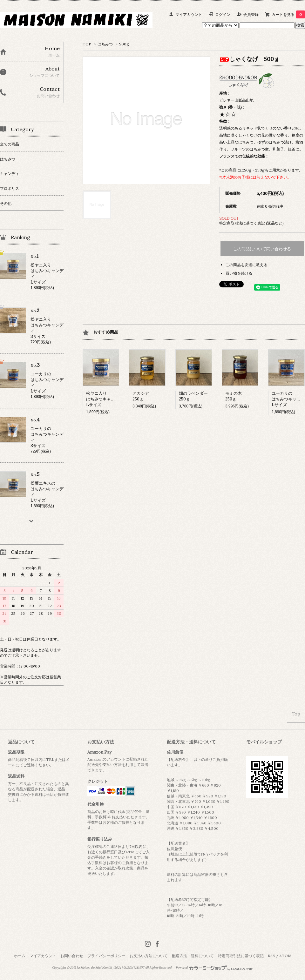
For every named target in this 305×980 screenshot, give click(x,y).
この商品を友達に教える (247, 265)
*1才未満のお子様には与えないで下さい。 (255, 177)
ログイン (223, 14)
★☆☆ (228, 114)
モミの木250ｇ (234, 396)
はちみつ (105, 44)
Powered (214, 968)
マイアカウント (189, 14)
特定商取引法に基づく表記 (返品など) (251, 223)
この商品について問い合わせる (262, 249)
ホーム (20, 956)
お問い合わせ (72, 956)
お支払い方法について (149, 956)
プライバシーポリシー (106, 956)
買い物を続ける (239, 273)
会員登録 (251, 14)
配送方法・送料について (193, 956)
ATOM (285, 956)
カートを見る (288, 14)
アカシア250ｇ (141, 396)
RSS (271, 956)
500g (124, 44)
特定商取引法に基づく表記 (241, 956)
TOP (87, 44)
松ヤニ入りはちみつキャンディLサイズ (105, 399)
